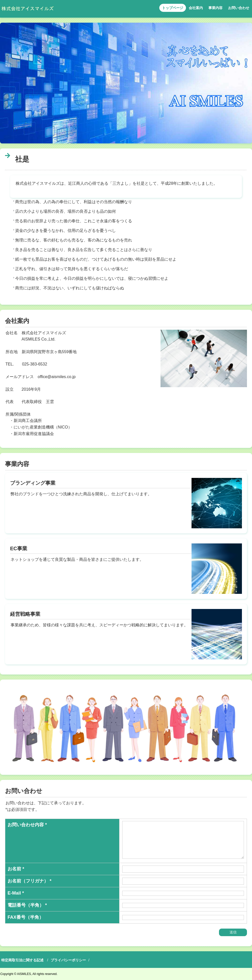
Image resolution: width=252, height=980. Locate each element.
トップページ (173, 8)
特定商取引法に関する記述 (22, 960)
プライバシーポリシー (68, 960)
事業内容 (215, 8)
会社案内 (196, 8)
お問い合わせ (239, 8)
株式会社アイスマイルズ (27, 9)
